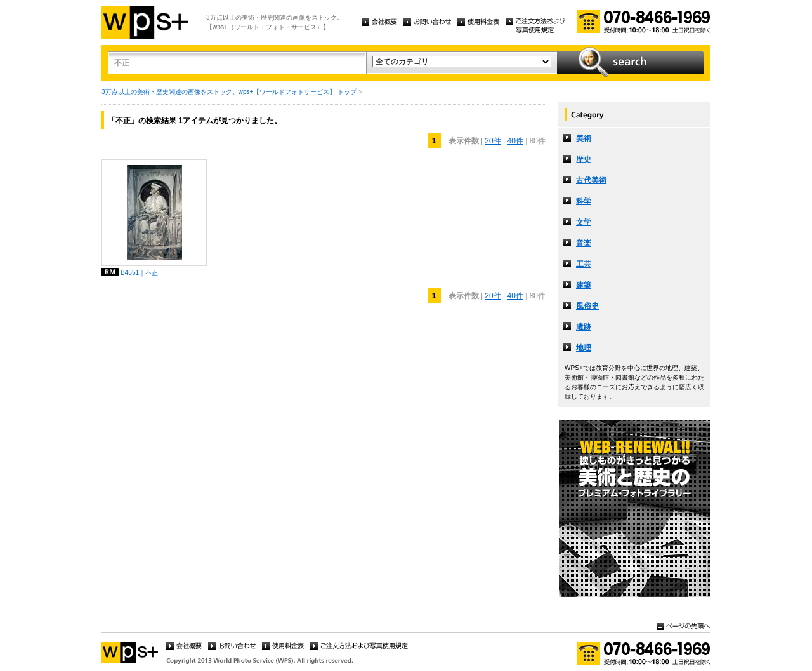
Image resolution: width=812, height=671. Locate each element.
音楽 (584, 243)
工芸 (584, 264)
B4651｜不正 (139, 273)
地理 (584, 348)
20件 (493, 141)
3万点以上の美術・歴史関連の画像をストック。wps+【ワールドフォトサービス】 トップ (229, 92)
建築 (584, 285)
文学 (584, 222)
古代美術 (591, 180)
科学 (584, 201)
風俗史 (587, 306)
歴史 (584, 159)
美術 (584, 138)
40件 (515, 141)
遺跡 (584, 327)
